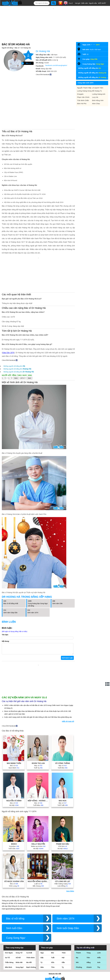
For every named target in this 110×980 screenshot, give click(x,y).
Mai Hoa (63, 798)
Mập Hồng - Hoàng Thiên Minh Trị (38, 798)
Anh (99, 960)
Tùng (89, 951)
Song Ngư (100, 64)
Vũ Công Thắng (63, 761)
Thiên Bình (31, 955)
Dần (63, 960)
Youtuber (14, 844)
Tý (41, 960)
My (77, 955)
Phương (79, 965)
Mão (42, 965)
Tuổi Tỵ (38, 766)
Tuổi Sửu (14, 846)
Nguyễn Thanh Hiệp (84, 88)
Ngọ (42, 951)
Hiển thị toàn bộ (68, 719)
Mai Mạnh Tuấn (14, 761)
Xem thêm (70, 889)
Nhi (77, 960)
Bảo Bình (9, 965)
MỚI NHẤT (102, 3)
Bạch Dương (31, 965)
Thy (99, 965)
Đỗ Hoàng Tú (97, 91)
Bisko (14, 842)
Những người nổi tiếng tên (14, 366)
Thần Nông (9, 960)
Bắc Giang (38, 884)
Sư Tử (7, 955)
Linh (99, 951)
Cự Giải (29, 951)
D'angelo (80, 94)
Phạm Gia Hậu (63, 842)
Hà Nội (14, 803)
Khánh (89, 965)
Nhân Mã (19, 960)
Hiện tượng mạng (63, 882)
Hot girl (78, 3)
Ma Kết (29, 960)
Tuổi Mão (38, 803)
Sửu (53, 960)
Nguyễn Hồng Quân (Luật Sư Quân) (38, 879)
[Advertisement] (38, 679)
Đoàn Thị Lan (38, 761)
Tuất (53, 955)
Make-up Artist (38, 844)
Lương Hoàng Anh (99, 94)
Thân (64, 951)
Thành (78, 951)
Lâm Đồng (63, 884)
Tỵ (63, 965)
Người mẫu (93, 3)
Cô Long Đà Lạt (63, 879)
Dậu (42, 955)
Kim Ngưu (9, 951)
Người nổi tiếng (7, 48)
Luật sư (38, 882)
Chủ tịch (63, 844)
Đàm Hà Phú (82, 104)
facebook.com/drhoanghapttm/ (56, 65)
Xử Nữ (18, 955)
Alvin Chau (96, 104)
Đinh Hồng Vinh (98, 100)
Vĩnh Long (14, 884)
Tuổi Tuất (63, 803)
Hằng (89, 960)
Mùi (53, 951)
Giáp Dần (94, 59)
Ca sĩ (71, 3)
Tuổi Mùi (63, 766)
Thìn (53, 965)
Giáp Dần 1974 (8, 353)
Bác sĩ (17, 48)
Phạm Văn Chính (83, 97)
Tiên (88, 955)
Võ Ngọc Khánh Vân (14, 879)
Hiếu (99, 955)
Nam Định (14, 766)
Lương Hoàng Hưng (84, 91)
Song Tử (19, 951)
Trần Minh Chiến (83, 100)
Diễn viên (85, 3)
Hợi (63, 955)
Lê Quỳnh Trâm (98, 88)
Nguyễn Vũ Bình (14, 798)
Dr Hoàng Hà (26, 48)
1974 (98, 45)
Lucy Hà (95, 97)
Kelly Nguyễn (38, 842)
